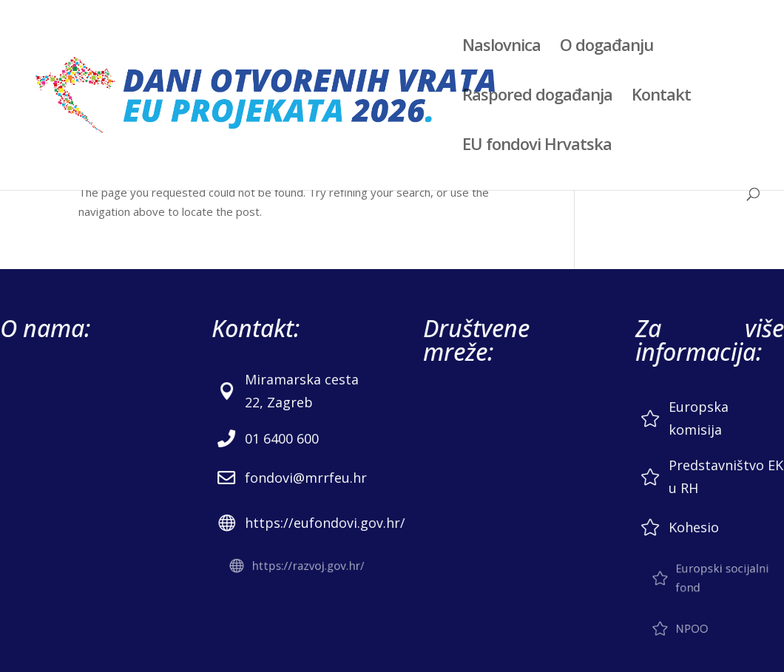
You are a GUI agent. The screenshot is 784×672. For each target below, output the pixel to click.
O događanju (606, 47)
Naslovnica (501, 47)
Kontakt (661, 97)
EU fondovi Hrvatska (537, 146)
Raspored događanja (537, 97)
